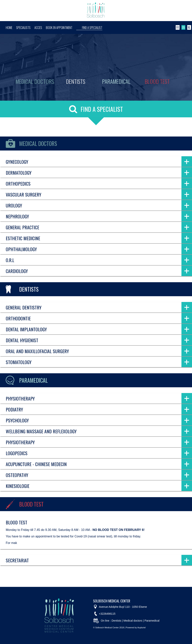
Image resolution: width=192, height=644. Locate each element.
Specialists (23, 28)
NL (189, 27)
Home (9, 28)
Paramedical (116, 81)
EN (183, 27)
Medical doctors (35, 81)
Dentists (76, 81)
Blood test (157, 81)
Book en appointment (59, 28)
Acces (38, 28)
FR (178, 27)
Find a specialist (92, 28)
